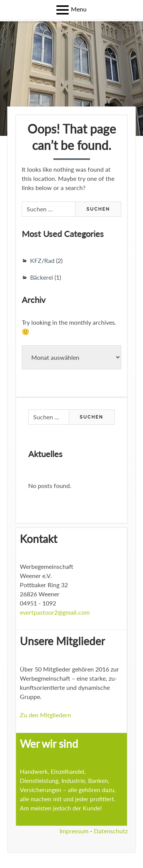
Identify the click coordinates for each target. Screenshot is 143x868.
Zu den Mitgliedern (45, 715)
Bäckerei (42, 277)
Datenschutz (111, 831)
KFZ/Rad (42, 260)
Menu (79, 9)
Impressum (74, 831)
